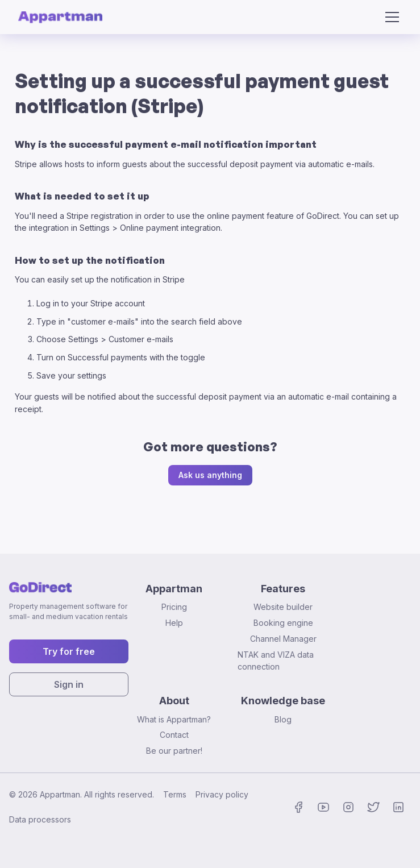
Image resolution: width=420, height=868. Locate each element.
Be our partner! (174, 751)
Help (174, 623)
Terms (175, 794)
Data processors (40, 819)
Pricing (174, 607)
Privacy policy (222, 794)
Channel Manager (283, 639)
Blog (283, 719)
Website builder (283, 607)
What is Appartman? (174, 719)
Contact (174, 735)
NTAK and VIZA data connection (276, 661)
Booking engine (283, 623)
